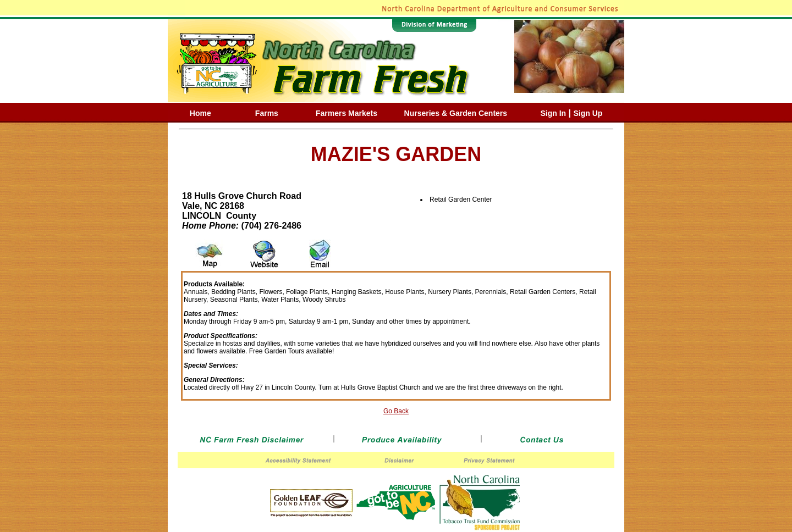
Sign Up (588, 113)
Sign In (553, 113)
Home (200, 113)
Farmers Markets (346, 113)
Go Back (396, 411)
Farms (267, 113)
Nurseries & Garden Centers (456, 113)
